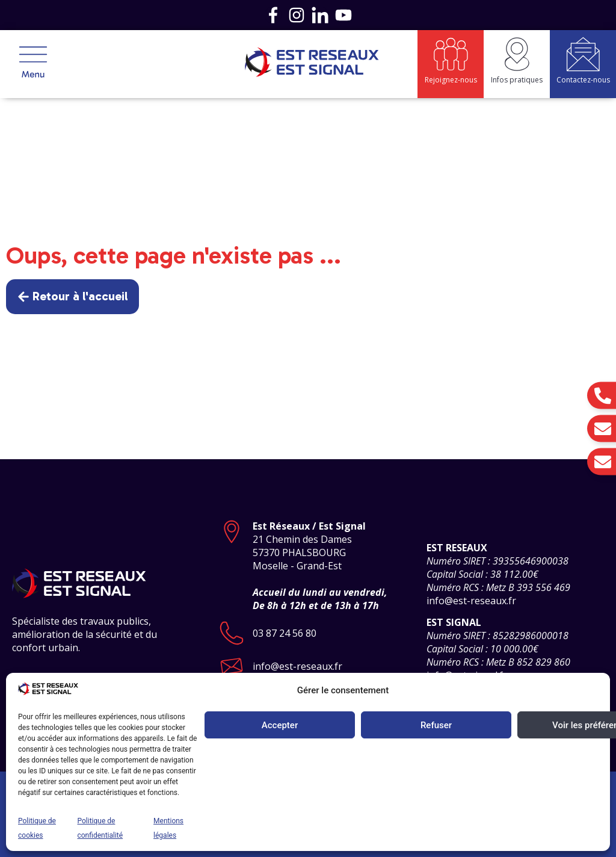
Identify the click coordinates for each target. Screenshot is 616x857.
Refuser (436, 725)
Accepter (280, 725)
